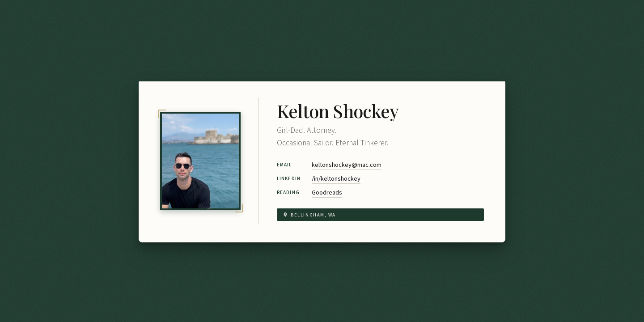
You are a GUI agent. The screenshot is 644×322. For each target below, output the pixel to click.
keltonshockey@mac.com (347, 165)
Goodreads (327, 193)
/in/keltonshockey (336, 179)
